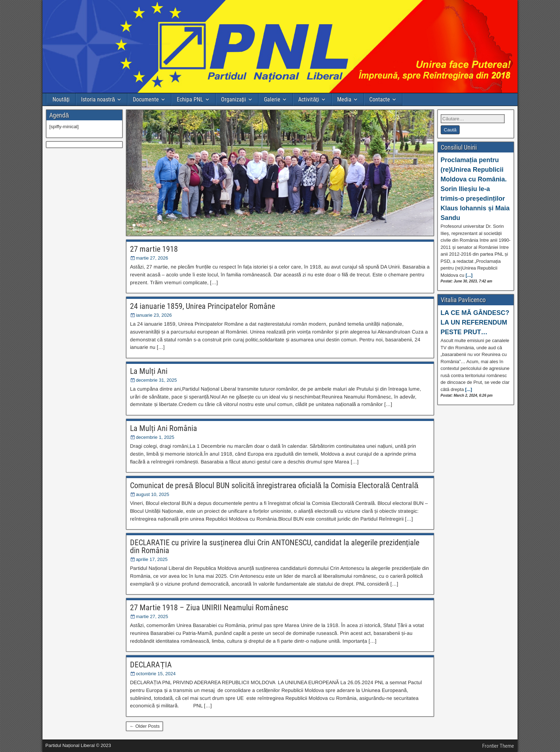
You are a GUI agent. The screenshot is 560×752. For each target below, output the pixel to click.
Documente (146, 99)
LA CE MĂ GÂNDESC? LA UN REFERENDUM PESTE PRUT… (475, 322)
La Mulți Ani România (163, 428)
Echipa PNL (190, 99)
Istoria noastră (98, 99)
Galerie (272, 99)
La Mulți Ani (149, 371)
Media (344, 99)
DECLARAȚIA (151, 665)
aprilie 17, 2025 (152, 559)
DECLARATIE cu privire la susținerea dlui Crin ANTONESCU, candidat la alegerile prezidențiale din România (274, 547)
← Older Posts (144, 726)
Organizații (234, 99)
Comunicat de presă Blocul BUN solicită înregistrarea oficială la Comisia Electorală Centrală (274, 485)
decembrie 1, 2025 (155, 437)
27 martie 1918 (154, 249)
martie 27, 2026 (152, 258)
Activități (309, 99)
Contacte (380, 99)
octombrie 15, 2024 (156, 674)
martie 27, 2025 (152, 616)
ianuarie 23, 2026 (154, 315)
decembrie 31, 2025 (156, 380)
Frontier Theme (498, 746)
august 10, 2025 (152, 494)
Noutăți (61, 99)
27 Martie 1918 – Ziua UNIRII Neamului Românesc (209, 608)
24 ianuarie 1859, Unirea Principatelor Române (202, 306)
